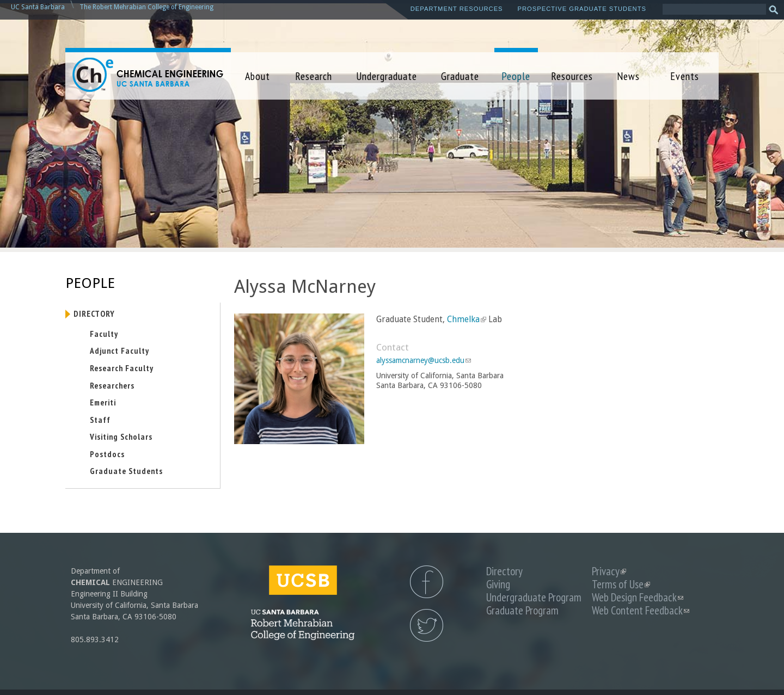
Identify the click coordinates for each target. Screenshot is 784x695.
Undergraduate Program (534, 597)
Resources (572, 76)
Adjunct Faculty (120, 350)
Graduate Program (522, 610)
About (258, 76)
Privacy (609, 571)
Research (314, 76)
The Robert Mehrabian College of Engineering (146, 7)
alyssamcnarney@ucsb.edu (424, 360)
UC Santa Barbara (38, 7)
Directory (94, 313)
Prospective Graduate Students (582, 9)
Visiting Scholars (121, 436)
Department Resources (457, 9)
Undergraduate (387, 76)
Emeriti (103, 402)
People (516, 76)
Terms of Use (621, 584)
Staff (100, 420)
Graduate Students (126, 471)
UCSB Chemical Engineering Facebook (427, 582)
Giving (498, 584)
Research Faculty (122, 368)
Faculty (104, 334)
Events (685, 76)
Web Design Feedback (638, 597)
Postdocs (107, 454)
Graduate (460, 76)
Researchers (112, 385)
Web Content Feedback (641, 610)
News (628, 76)
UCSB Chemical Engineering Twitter (427, 625)
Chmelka (467, 319)
